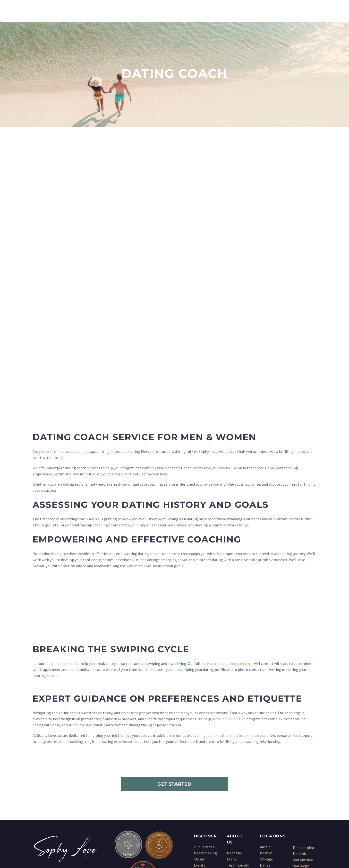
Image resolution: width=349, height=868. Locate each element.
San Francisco (304, 789)
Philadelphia (303, 765)
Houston (267, 794)
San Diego (301, 783)
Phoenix (300, 771)
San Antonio (303, 777)
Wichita (299, 813)
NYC (263, 819)
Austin (265, 764)
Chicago (267, 776)
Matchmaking (205, 770)
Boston (266, 770)
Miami (265, 813)
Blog (231, 794)
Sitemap (234, 800)
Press (231, 788)
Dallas (265, 782)
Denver (266, 788)
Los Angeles (270, 807)
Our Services (204, 764)
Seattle (299, 795)
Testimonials (238, 782)
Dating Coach (205, 800)
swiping (78, 369)
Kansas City (269, 800)
